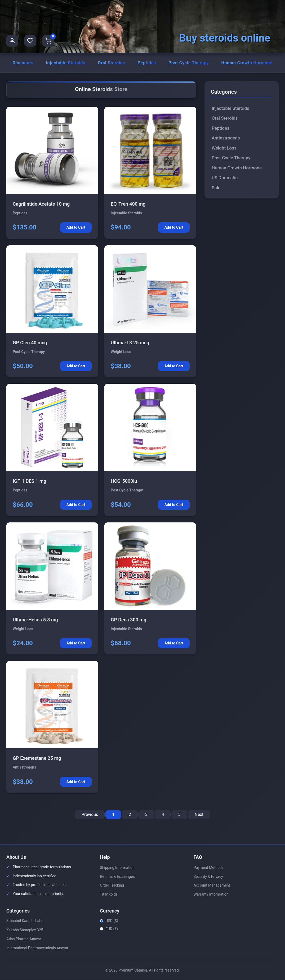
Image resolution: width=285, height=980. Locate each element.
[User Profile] (12, 41)
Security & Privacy (208, 877)
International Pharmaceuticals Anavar (37, 949)
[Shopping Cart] (48, 41)
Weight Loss (224, 148)
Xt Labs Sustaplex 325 (25, 930)
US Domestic (225, 178)
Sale (216, 188)
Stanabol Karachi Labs (25, 921)
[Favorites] (30, 41)
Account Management (212, 886)
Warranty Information (211, 895)
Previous (90, 815)
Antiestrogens (226, 138)
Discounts (23, 63)
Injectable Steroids (66, 63)
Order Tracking (112, 886)
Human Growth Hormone (247, 63)
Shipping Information (117, 868)
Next (199, 815)
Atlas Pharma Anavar (24, 939)
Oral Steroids (112, 63)
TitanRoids (109, 895)
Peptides (147, 63)
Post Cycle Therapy (188, 63)
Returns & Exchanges (117, 877)
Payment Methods (209, 868)
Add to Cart (76, 228)
